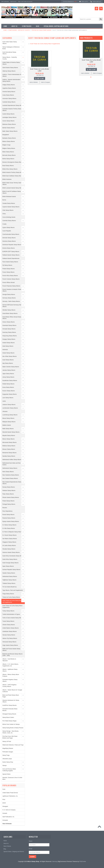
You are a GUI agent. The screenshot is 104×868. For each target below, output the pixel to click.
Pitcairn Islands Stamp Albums (11, 497)
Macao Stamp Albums (8, 418)
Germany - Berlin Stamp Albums (11, 301)
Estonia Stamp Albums (9, 248)
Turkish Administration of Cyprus (11, 614)
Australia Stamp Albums (9, 102)
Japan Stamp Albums (8, 374)
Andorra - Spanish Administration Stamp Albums (11, 80)
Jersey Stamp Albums (8, 377)
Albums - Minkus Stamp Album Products (11, 675)
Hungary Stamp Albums (9, 339)
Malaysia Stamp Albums (9, 422)
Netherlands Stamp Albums (10, 468)
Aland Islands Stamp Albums (10, 68)
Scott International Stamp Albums (9, 53)
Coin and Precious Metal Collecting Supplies (9, 770)
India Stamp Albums (8, 346)
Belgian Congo (6, 145)
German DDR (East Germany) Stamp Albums (13, 306)
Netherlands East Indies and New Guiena (11, 464)
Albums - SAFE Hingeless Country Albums (9, 686)
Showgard (5, 806)
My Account (13, 2)
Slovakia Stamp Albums (9, 549)
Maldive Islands (7, 425)
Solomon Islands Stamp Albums (11, 552)
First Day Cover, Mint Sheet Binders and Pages (10, 737)
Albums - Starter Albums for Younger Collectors (12, 691)
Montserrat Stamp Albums (9, 453)
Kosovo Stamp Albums (9, 391)
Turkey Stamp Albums (8, 611)
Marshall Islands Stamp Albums (11, 432)
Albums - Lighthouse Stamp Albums (10, 670)
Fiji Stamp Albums (7, 265)
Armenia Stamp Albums (9, 92)
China (4, 214)
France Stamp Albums (8, 272)
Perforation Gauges (8, 752)
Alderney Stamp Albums (9, 71)
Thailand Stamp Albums (9, 583)
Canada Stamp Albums (9, 203)
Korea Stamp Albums (8, 387)
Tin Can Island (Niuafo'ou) (9, 587)
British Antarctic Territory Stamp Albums (13, 172)
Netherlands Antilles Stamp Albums (12, 460)
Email (31, 849)
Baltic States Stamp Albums (10, 131)
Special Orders (6, 774)
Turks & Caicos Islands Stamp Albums (13, 618)
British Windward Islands (9, 197)
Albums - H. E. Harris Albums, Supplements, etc (11, 665)
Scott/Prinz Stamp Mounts (9, 705)
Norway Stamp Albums (9, 487)
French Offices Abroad (8, 283)
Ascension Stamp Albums (9, 99)
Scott (4, 789)
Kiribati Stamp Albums (8, 384)
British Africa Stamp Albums (10, 169)
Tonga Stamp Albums (8, 594)
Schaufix (5, 813)
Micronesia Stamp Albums (9, 442)
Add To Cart (41, 78)
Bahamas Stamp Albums (9, 124)
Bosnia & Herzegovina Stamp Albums (13, 162)
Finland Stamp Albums (9, 269)
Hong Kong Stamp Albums (10, 336)
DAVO (4, 803)
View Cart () (97, 2)
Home (5, 30)
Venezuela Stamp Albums (9, 642)
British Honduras (7, 179)
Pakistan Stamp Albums (9, 491)
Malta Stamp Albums (8, 429)
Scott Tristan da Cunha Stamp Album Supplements (12, 607)
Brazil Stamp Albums (8, 166)
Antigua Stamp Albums (9, 85)
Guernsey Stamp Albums (9, 332)
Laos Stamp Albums (8, 398)
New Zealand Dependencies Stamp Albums (12, 483)
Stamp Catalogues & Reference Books (11, 48)
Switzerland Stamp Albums (10, 576)
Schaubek (5, 820)
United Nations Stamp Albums (11, 628)
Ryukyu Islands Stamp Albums (11, 521)
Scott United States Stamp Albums (10, 43)
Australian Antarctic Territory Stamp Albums (12, 110)
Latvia (4, 401)
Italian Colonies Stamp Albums (11, 367)
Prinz (4, 800)
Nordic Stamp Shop (8, 762)
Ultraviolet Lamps (7, 759)
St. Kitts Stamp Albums (9, 528)
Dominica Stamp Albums (9, 241)
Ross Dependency (7, 511)
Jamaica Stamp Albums (9, 370)
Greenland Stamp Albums (9, 325)
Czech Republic (7, 231)
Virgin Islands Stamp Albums (10, 645)
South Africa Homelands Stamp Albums (13, 556)
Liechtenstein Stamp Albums (10, 408)
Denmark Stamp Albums (9, 238)
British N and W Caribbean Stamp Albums (12, 192)
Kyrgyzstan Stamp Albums (10, 394)
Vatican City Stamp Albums (10, 638)
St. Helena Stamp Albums (9, 525)
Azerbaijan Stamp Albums (9, 117)
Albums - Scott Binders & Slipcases (9, 660)
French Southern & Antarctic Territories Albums (13, 290)
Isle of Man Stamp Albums (9, 356)
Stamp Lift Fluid (7, 741)
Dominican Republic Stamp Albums (12, 245)
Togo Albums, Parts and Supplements (13, 590)
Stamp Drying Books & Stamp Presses (13, 728)
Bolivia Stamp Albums (8, 159)
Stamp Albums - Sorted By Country (19, 30)
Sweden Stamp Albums (9, 573)
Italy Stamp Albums (8, 363)
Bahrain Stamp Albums (9, 128)
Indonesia (5, 350)
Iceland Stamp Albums (8, 343)
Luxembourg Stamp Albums (10, 415)
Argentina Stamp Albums (9, 88)
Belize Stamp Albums (8, 152)
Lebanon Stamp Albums (9, 405)
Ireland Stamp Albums (8, 353)
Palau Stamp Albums (8, 494)
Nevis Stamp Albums (8, 472)
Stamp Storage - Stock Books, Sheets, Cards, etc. (11, 732)
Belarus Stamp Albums (9, 141)
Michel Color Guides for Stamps (11, 724)
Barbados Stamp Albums (9, 138)
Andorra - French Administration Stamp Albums (13, 75)
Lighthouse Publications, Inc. (10, 796)
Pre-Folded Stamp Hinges (9, 721)
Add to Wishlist (34, 82)
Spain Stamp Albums (8, 566)
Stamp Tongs (6, 755)
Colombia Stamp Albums (9, 221)
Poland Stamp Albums (8, 501)
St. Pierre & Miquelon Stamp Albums (12, 532)
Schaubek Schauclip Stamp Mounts (10, 710)
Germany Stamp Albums (9, 298)
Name (31, 841)
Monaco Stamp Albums (9, 449)
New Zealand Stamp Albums (10, 478)
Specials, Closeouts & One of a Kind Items (12, 778)
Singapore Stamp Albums (9, 542)
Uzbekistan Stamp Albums (10, 631)
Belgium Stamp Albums (9, 148)
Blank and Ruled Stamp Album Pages (11, 696)
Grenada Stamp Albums (9, 329)
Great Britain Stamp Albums (10, 313)
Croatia (4, 224)
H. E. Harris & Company (9, 810)
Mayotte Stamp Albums (9, 436)
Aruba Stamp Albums (8, 95)
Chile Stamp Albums (8, 210)
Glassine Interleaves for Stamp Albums (11, 701)
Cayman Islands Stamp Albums (11, 207)
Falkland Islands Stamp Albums (11, 255)
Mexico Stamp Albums (8, 439)
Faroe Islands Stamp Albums (10, 262)
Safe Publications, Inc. (8, 817)
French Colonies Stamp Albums (11, 279)
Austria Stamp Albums (8, 114)
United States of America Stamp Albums (11, 63)
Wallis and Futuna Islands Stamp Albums (11, 650)
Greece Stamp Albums (9, 322)
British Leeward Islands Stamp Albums (13, 188)
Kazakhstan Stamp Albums (10, 381)
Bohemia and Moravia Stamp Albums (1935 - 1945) (12, 655)
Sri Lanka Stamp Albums (9, 546)
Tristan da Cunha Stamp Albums (41, 30)
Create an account (28, 2)
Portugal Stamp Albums (9, 504)
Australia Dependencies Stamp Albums (13, 105)
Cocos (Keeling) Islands (9, 217)
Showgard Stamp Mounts (9, 714)
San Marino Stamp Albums (10, 539)
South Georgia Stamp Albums (10, 563)
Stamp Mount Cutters (8, 717)
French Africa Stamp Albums (10, 276)
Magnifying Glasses (8, 748)
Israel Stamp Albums (8, 360)
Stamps (5, 766)
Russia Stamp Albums (8, 515)
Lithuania (5, 411)
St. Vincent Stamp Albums (9, 535)
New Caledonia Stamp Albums (11, 475)
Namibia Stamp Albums (9, 456)
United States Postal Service (10, 793)
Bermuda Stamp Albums (9, 155)
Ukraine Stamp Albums (9, 625)
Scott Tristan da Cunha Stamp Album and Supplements (12, 601)
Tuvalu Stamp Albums (8, 621)
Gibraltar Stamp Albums (9, 310)
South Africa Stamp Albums (10, 559)
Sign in (20, 2)
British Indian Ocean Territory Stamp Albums (12, 184)
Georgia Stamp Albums (9, 294)
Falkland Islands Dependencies (11, 258)
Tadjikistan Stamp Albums (9, 580)
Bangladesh (6, 135)
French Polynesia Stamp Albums (11, 286)
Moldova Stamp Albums (9, 446)
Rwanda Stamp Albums (9, 518)
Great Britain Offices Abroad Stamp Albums (12, 318)
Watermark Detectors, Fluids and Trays (13, 745)
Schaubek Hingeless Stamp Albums (10, 680)
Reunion (5, 508)
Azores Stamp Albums (8, 121)
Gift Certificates (5, 2)
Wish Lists (84, 2)
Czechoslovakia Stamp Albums (11, 234)
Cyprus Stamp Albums (8, 228)
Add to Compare (45, 82)
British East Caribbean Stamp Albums (13, 176)
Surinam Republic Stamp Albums (11, 570)
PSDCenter (83, 861)
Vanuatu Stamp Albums (9, 635)
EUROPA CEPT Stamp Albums (11, 252)
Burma (4, 200)
